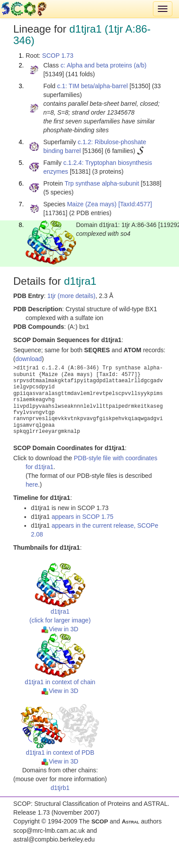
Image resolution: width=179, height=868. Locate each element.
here (32, 484)
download (29, 359)
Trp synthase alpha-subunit (102, 183)
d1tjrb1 (60, 788)
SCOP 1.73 (58, 56)
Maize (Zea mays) (92, 204)
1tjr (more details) (71, 296)
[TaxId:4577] (135, 204)
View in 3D (60, 629)
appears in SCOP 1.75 (83, 517)
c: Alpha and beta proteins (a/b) (104, 65)
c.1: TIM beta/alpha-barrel (92, 86)
